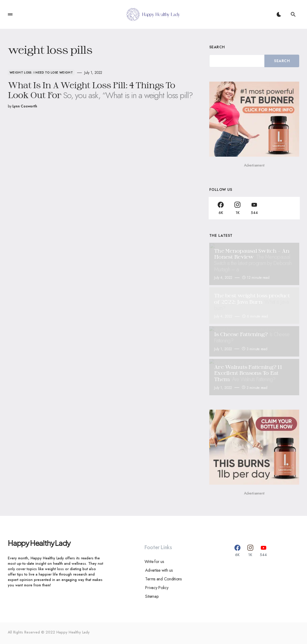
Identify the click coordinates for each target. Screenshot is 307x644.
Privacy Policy (156, 588)
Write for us (154, 561)
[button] (10, 14)
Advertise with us (158, 570)
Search (217, 47)
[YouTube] (254, 208)
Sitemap (151, 596)
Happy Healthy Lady (39, 543)
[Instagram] (237, 208)
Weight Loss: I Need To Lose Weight (41, 72)
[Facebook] (221, 208)
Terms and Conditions (163, 579)
